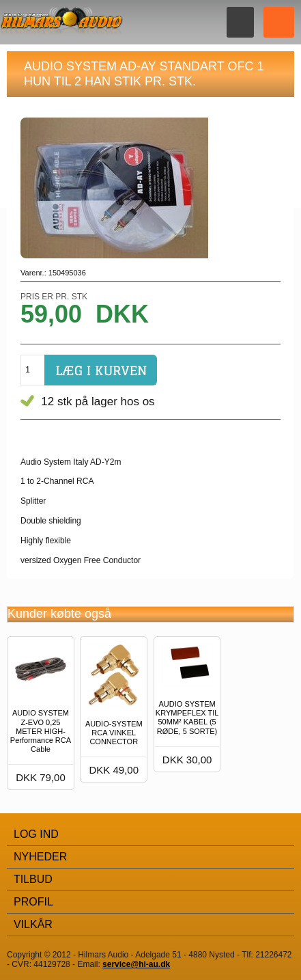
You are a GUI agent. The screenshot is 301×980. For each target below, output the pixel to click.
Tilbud (33, 879)
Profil (33, 902)
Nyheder (40, 857)
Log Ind (36, 834)
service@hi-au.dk (136, 964)
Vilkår (33, 924)
